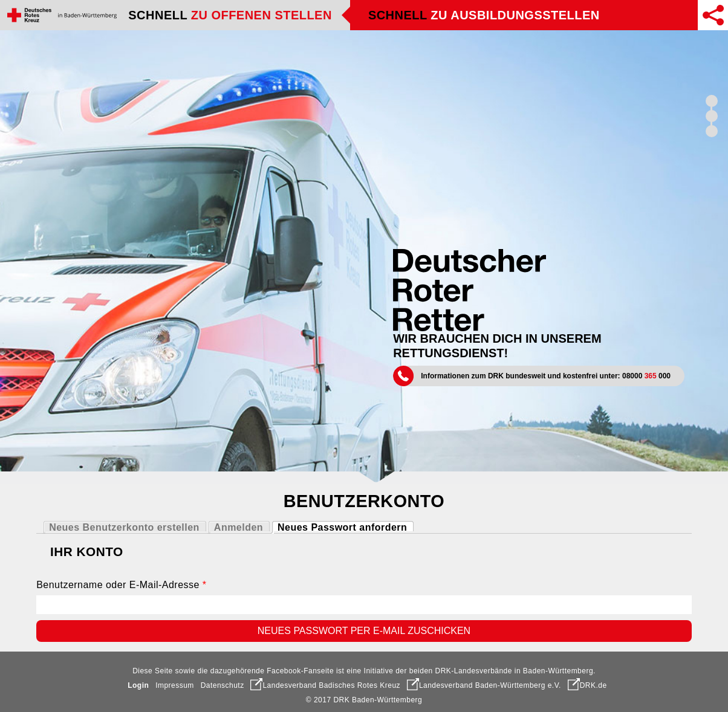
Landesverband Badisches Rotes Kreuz (325, 685)
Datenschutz (223, 685)
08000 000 (646, 376)
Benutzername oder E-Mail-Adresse (121, 585)
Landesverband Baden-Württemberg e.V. (484, 685)
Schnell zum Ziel (712, 131)
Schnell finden (712, 116)
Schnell (230, 15)
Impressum (175, 685)
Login (138, 685)
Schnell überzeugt (712, 101)
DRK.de (587, 685)
